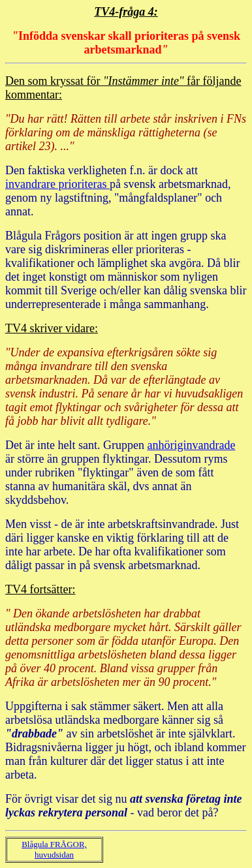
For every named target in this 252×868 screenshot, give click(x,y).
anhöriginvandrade (191, 445)
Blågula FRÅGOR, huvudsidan (54, 849)
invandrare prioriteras (57, 184)
